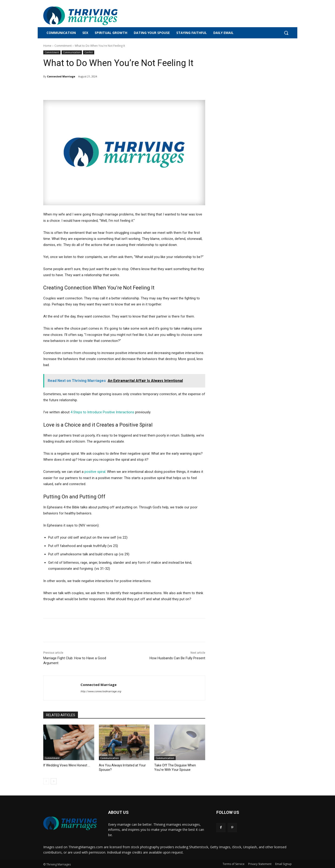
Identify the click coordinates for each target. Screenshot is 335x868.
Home (47, 46)
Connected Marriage (61, 76)
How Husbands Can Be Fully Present (177, 658)
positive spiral (95, 472)
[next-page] (54, 781)
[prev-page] (46, 781)
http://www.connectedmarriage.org (101, 691)
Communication (72, 52)
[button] (286, 33)
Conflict (89, 52)
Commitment (63, 46)
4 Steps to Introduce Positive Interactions (102, 412)
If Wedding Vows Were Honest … (65, 765)
